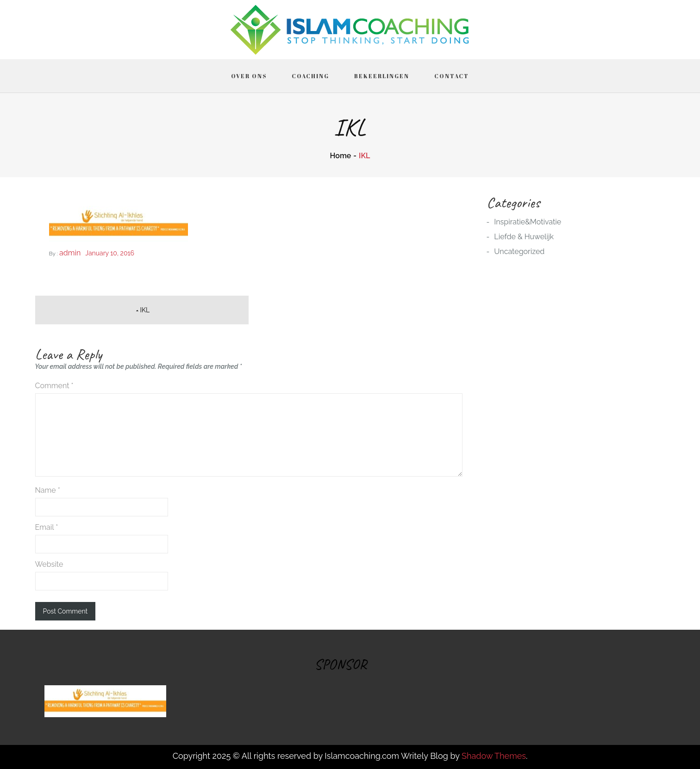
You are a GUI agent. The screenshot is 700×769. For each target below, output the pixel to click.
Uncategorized (519, 251)
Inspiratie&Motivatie (528, 222)
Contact (452, 76)
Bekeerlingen (382, 76)
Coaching (310, 76)
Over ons (249, 76)
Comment (54, 386)
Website (49, 564)
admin (70, 253)
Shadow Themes (494, 756)
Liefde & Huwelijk (524, 237)
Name (48, 490)
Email (47, 527)
